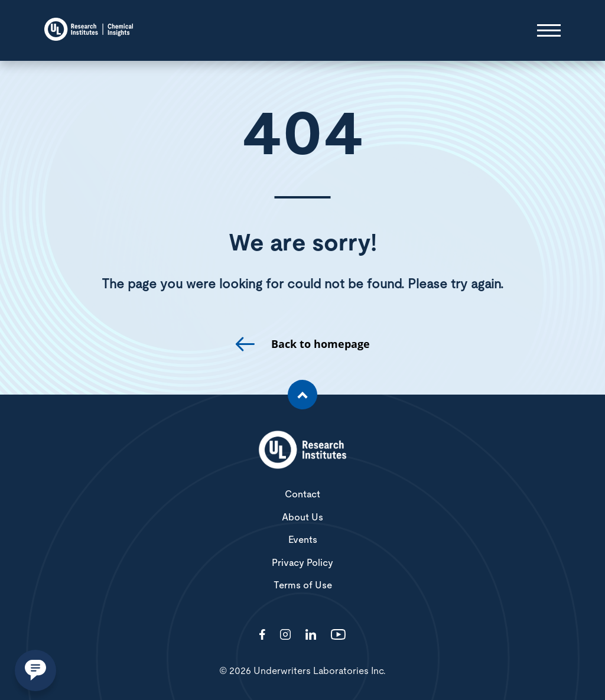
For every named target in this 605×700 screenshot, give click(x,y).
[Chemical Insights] (89, 30)
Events (303, 540)
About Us (302, 517)
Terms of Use (303, 585)
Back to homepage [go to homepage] (321, 344)
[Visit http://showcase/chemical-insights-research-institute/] (311, 635)
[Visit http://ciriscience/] (285, 635)
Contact (302, 494)
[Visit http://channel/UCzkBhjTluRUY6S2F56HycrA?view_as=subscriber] (338, 635)
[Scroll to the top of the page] (302, 395)
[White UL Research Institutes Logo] (302, 451)
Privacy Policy (302, 563)
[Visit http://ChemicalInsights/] (262, 635)
